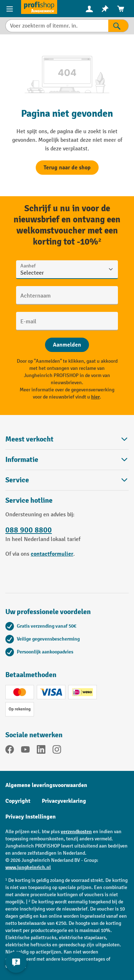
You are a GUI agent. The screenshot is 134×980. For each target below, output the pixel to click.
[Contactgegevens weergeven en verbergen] (16, 962)
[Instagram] (57, 751)
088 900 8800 (29, 530)
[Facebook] (10, 751)
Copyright (18, 801)
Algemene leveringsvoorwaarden (46, 785)
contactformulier (52, 554)
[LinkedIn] (41, 751)
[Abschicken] (67, 345)
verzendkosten (76, 832)
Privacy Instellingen (31, 817)
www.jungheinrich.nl (28, 867)
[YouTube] (25, 751)
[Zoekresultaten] (118, 26)
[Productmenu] (11, 9)
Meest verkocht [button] (67, 439)
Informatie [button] (67, 460)
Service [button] (67, 480)
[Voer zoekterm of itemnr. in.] (57, 26)
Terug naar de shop (67, 168)
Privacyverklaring (64, 801)
